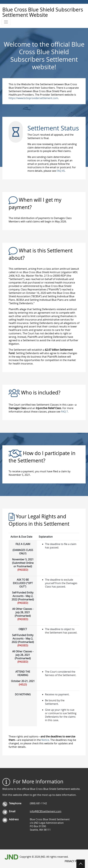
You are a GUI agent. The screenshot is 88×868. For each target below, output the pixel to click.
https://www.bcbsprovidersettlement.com (33, 98)
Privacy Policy (74, 861)
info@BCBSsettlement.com (46, 811)
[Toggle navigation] (6, 22)
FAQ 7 (64, 412)
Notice (45, 740)
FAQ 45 (61, 171)
